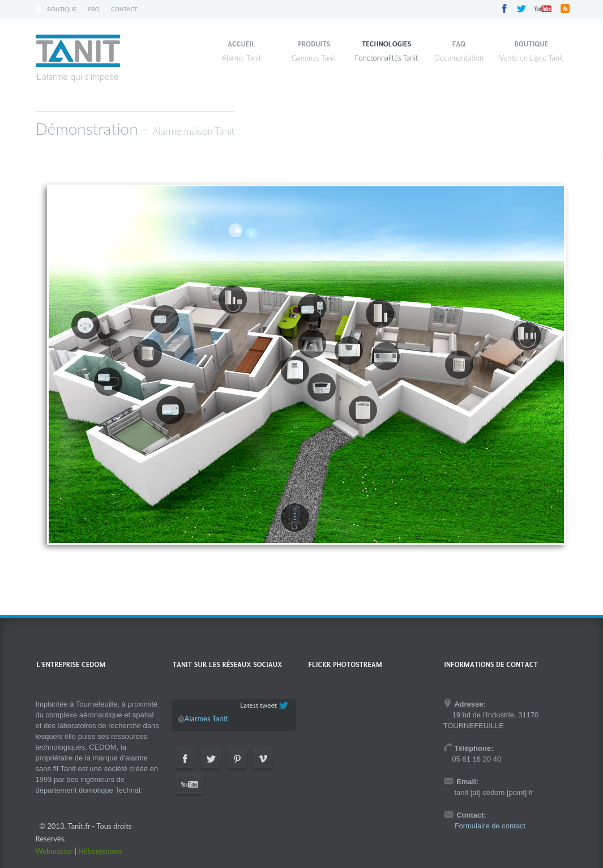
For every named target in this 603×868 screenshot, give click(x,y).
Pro (94, 9)
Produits (314, 44)
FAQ (459, 44)
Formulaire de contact (490, 826)
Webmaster (54, 851)
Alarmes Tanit (206, 719)
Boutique (62, 9)
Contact (124, 9)
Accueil (241, 44)
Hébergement (100, 851)
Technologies (386, 44)
